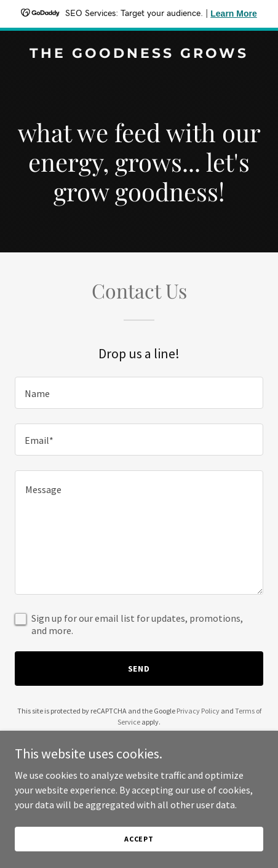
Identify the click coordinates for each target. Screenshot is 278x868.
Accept (139, 855)
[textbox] (139, 393)
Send (139, 669)
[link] (139, 54)
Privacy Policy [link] (198, 711)
